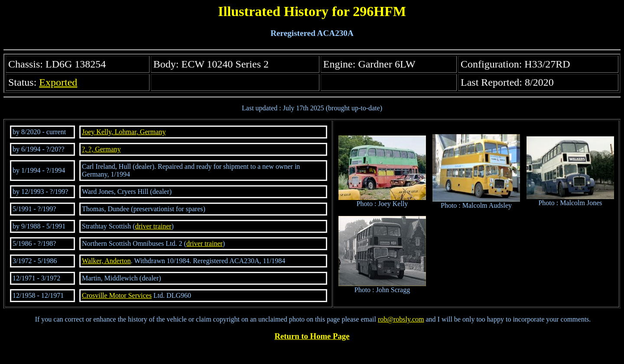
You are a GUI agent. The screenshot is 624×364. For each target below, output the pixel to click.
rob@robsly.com (401, 319)
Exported (58, 82)
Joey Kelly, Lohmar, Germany (124, 132)
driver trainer (153, 226)
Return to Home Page (312, 336)
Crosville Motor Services (117, 295)
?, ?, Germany (101, 149)
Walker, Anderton (106, 261)
